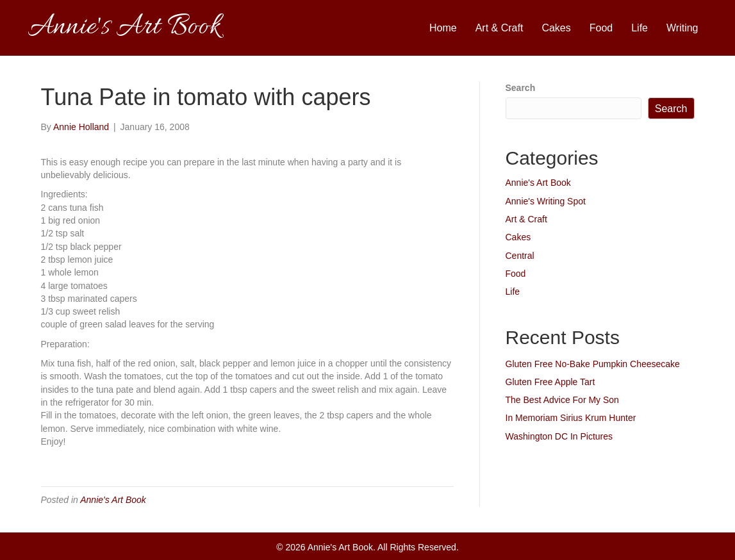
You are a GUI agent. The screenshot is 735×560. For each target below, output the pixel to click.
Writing (682, 28)
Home (443, 28)
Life (640, 28)
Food (601, 28)
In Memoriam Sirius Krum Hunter (571, 418)
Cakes (556, 28)
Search (521, 88)
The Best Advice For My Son (562, 400)
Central (520, 256)
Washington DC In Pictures (559, 436)
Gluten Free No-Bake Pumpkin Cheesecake (593, 364)
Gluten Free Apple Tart (550, 382)
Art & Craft (500, 28)
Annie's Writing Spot (546, 201)
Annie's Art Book (113, 500)
